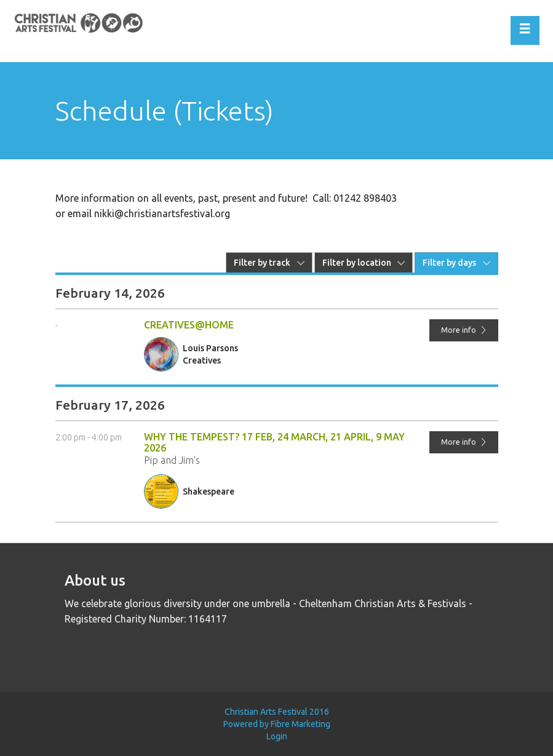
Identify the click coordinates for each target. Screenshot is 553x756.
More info (464, 330)
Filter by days (449, 263)
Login (277, 736)
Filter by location (357, 263)
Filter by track (262, 263)
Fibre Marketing (300, 724)
